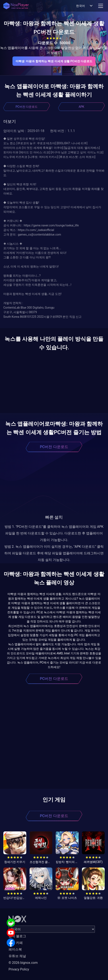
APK (81, 107)
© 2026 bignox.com (23, 963)
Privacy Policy (19, 969)
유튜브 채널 (17, 956)
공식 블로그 (17, 936)
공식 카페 (16, 943)
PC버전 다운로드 (27, 107)
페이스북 (15, 949)
